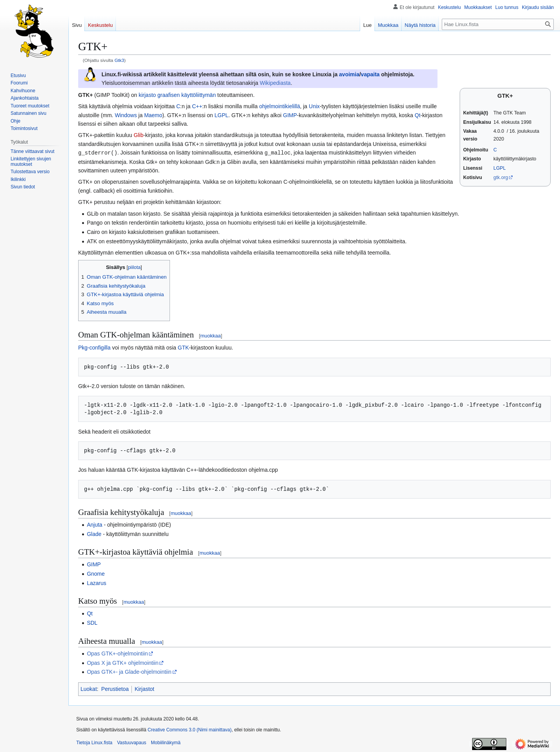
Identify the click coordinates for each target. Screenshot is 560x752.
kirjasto (147, 95)
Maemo (153, 115)
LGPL (500, 168)
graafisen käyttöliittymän (187, 95)
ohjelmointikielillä (279, 106)
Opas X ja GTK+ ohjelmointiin (122, 662)
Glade (94, 534)
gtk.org (501, 177)
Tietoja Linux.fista (94, 742)
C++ (197, 106)
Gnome (96, 573)
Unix (314, 106)
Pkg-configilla (94, 347)
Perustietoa (115, 689)
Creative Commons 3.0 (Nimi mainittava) (189, 729)
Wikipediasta (275, 83)
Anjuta (94, 524)
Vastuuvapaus (132, 742)
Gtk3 (119, 60)
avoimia (349, 74)
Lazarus (96, 583)
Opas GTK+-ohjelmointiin (117, 653)
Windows (126, 115)
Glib (139, 135)
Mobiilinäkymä (166, 742)
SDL (92, 622)
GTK (183, 347)
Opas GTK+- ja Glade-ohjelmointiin (129, 671)
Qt (417, 115)
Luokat (89, 689)
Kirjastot (144, 689)
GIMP (290, 115)
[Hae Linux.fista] (498, 24)
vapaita (370, 74)
